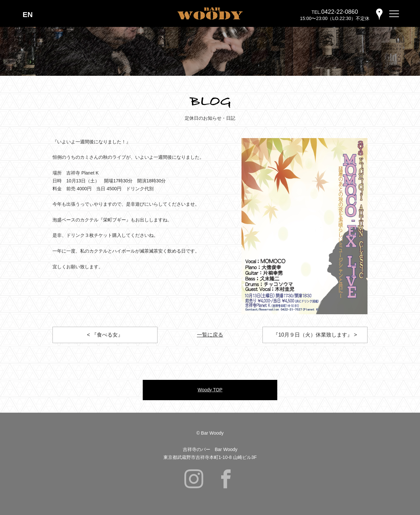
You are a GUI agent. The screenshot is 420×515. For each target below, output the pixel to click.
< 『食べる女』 (105, 335)
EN (28, 15)
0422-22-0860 (340, 12)
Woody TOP (210, 390)
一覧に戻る (210, 335)
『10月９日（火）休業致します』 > (315, 335)
